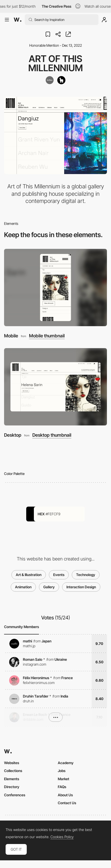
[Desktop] (55, 387)
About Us (65, 795)
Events (59, 575)
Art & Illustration (29, 575)
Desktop (13, 435)
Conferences (15, 795)
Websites (12, 763)
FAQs (62, 787)
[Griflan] (50, 80)
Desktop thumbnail (52, 435)
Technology (86, 575)
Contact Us (67, 803)
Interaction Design (81, 587)
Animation (23, 587)
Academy (66, 763)
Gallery (49, 587)
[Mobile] (55, 288)
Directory (12, 787)
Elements (12, 779)
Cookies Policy (62, 837)
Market (64, 779)
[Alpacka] (61, 80)
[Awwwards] (18, 20)
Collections (13, 771)
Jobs (62, 771)
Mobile (11, 336)
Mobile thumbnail (47, 336)
